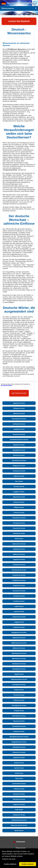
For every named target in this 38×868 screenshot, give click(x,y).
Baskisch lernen (19, 445)
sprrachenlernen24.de (6, 385)
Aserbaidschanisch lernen (19, 440)
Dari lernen (19, 481)
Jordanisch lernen (19, 565)
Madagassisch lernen (19, 632)
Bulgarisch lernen (19, 466)
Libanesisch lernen (19, 617)
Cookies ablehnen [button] (10, 864)
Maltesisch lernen (19, 648)
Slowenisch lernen (19, 752)
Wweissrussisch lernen (19, 825)
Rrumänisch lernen (19, 716)
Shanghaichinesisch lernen (19, 737)
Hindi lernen (19, 539)
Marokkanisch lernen (19, 653)
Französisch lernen (19, 518)
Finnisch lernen (19, 513)
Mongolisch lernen (19, 669)
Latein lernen (19, 606)
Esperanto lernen (19, 497)
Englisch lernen (19, 492)
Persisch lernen (19, 695)
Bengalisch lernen (19, 450)
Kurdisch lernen (19, 601)
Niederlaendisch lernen (19, 679)
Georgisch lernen (19, 523)
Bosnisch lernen (19, 455)
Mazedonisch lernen (19, 659)
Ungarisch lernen (19, 804)
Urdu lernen (19, 810)
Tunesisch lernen (19, 794)
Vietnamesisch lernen (19, 820)
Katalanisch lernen (19, 580)
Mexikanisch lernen (19, 664)
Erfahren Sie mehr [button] (9, 859)
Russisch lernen (19, 721)
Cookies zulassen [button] (28, 864)
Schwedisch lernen (19, 726)
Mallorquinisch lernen (19, 643)
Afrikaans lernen (19, 408)
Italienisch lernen (19, 554)
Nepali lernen (19, 674)
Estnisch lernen (19, 502)
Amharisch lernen (19, 424)
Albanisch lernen (19, 414)
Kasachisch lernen (19, 575)
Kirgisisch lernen (19, 586)
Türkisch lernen (19, 789)
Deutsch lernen (19, 487)
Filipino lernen (19, 507)
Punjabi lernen (19, 711)
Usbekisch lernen (19, 815)
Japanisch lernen (19, 559)
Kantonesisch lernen (19, 570)
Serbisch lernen (19, 731)
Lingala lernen (19, 622)
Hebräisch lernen (19, 533)
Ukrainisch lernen (19, 799)
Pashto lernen (19, 690)
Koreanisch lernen (19, 591)
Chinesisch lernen (19, 471)
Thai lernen (19, 778)
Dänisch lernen (19, 476)
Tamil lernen (19, 773)
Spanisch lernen (19, 758)
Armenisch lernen (19, 434)
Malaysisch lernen (19, 638)
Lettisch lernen (19, 612)
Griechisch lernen (19, 528)
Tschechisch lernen (19, 784)
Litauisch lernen (19, 627)
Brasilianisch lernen (19, 460)
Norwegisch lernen (19, 685)
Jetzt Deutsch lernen (19, 393)
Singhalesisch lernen (19, 742)
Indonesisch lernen (19, 544)
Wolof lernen (19, 831)
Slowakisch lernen (19, 747)
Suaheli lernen (19, 763)
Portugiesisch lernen (19, 705)
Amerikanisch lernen (19, 419)
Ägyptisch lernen (19, 403)
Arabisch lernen (19, 429)
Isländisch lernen (19, 549)
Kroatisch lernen (19, 596)
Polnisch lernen (19, 700)
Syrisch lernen (19, 768)
